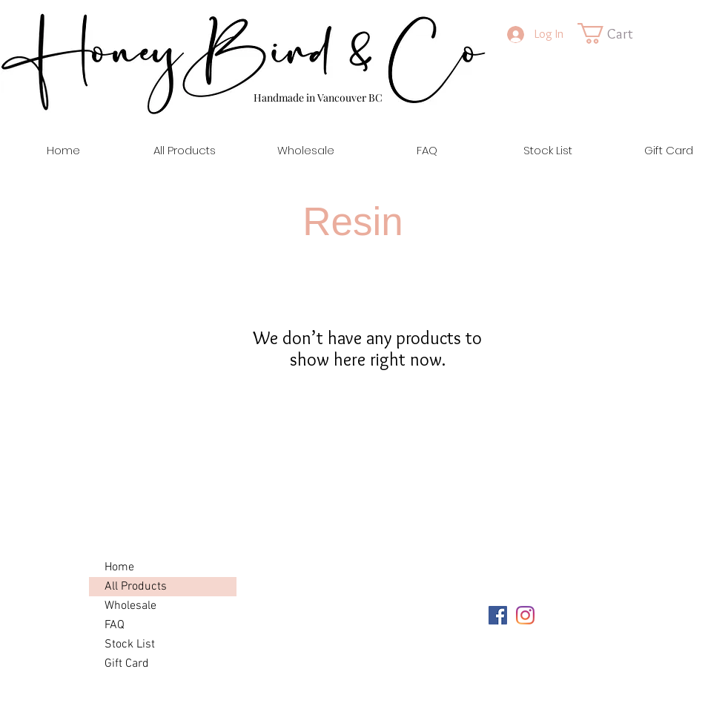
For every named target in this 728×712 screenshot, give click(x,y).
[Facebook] (498, 615)
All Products (136, 587)
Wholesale (130, 606)
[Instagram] (525, 615)
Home (119, 567)
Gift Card (127, 664)
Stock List (130, 645)
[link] (618, 33)
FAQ (115, 625)
